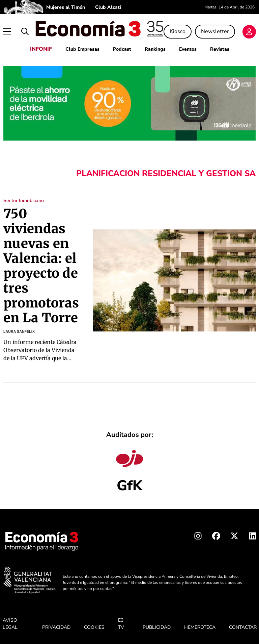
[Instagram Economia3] (198, 537)
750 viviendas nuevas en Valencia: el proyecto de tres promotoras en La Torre (41, 266)
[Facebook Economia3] (216, 537)
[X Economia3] (234, 537)
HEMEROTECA (200, 627)
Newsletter (215, 31)
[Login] (249, 32)
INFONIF (41, 49)
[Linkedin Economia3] (253, 537)
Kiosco (178, 31)
